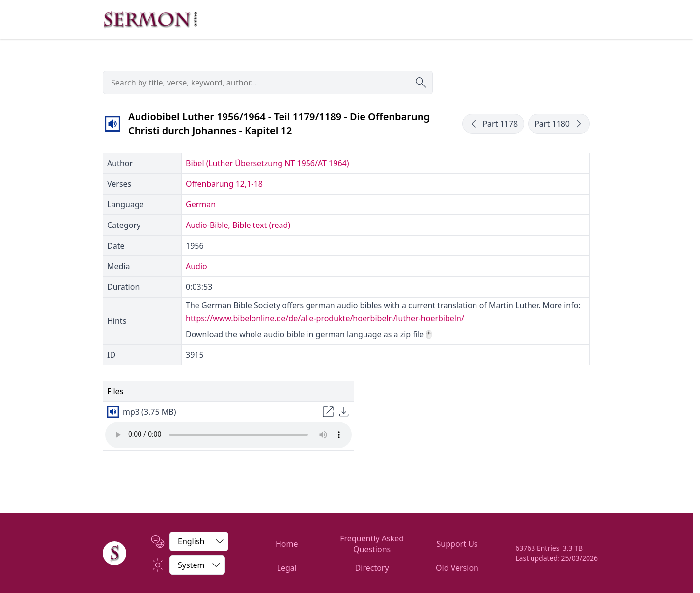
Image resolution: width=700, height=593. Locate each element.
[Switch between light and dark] (197, 565)
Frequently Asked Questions (372, 544)
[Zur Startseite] (150, 20)
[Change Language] (199, 541)
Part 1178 (493, 124)
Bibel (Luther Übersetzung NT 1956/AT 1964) (267, 163)
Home (287, 544)
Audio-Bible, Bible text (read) (238, 225)
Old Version (457, 568)
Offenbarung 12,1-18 (224, 184)
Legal (287, 568)
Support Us (457, 544)
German (201, 204)
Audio (196, 266)
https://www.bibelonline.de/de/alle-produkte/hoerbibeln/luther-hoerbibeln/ (325, 318)
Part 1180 (559, 124)
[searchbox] (268, 83)
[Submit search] (421, 83)
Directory (372, 568)
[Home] (114, 553)
